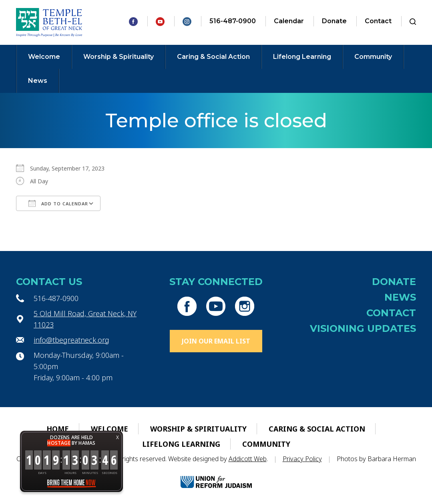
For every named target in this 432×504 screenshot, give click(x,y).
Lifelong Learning (302, 57)
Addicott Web (248, 459)
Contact (378, 21)
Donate (334, 21)
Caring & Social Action (213, 57)
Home (58, 429)
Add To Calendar (58, 203)
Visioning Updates (363, 328)
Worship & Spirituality (119, 57)
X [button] (118, 437)
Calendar (289, 21)
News (38, 81)
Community (373, 57)
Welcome (44, 57)
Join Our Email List (216, 341)
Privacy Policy (302, 459)
